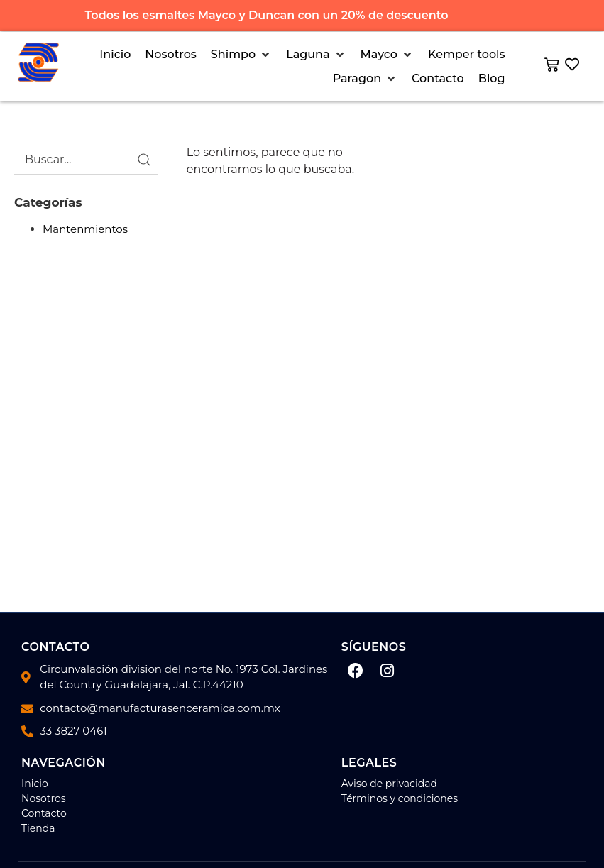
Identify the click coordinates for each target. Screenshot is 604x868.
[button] (241, 55)
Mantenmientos (85, 229)
